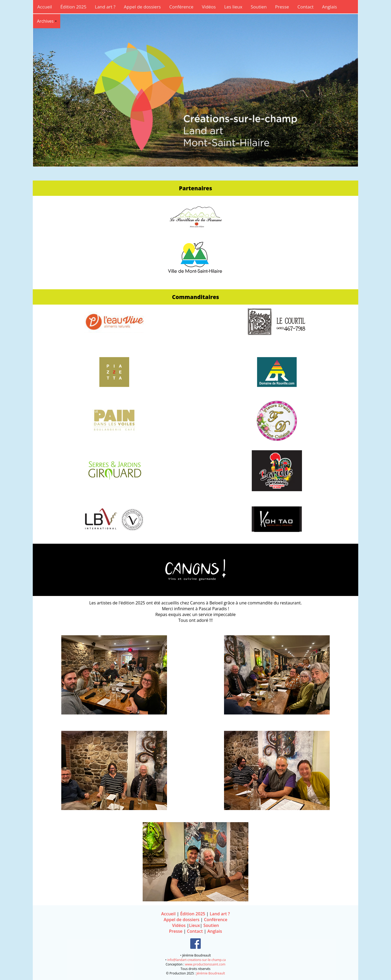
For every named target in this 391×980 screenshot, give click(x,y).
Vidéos (209, 7)
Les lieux (233, 7)
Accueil (45, 7)
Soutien (259, 7)
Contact (306, 7)
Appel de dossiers (142, 7)
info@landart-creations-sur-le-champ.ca (196, 960)
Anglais (330, 7)
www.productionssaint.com (205, 964)
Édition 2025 (73, 7)
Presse (282, 7)
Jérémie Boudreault (211, 973)
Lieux (194, 925)
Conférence (181, 7)
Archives (45, 21)
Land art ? (105, 7)
